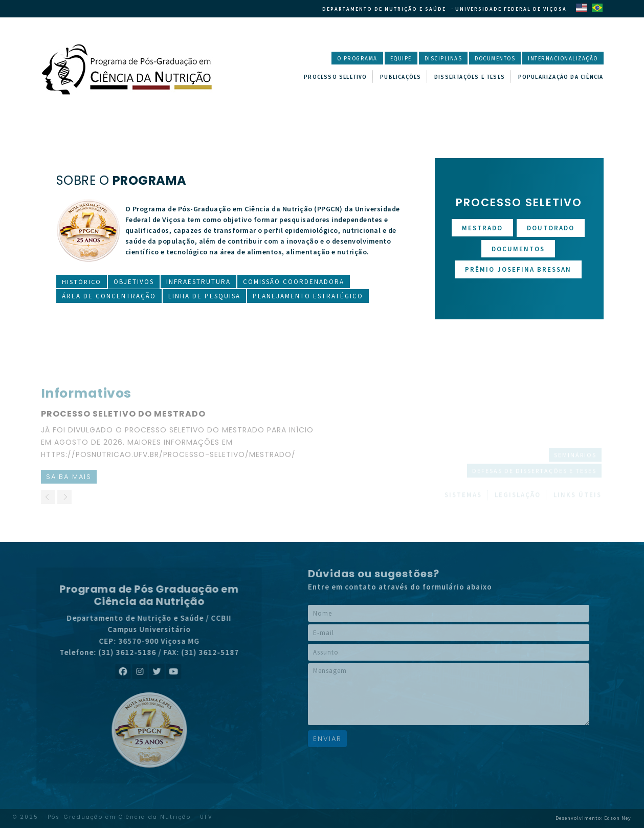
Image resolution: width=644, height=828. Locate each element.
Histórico (82, 282)
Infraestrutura (199, 282)
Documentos (482, 59)
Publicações (393, 76)
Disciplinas (425, 59)
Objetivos (135, 282)
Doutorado (551, 228)
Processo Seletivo (327, 76)
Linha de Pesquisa (204, 296)
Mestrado (482, 228)
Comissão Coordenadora (295, 282)
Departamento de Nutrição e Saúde (381, 9)
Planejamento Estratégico (308, 296)
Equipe (379, 59)
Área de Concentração (109, 296)
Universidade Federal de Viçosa (511, 9)
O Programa (331, 59)
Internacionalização (558, 59)
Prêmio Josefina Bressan (518, 269)
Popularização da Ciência (556, 76)
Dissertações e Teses (462, 76)
